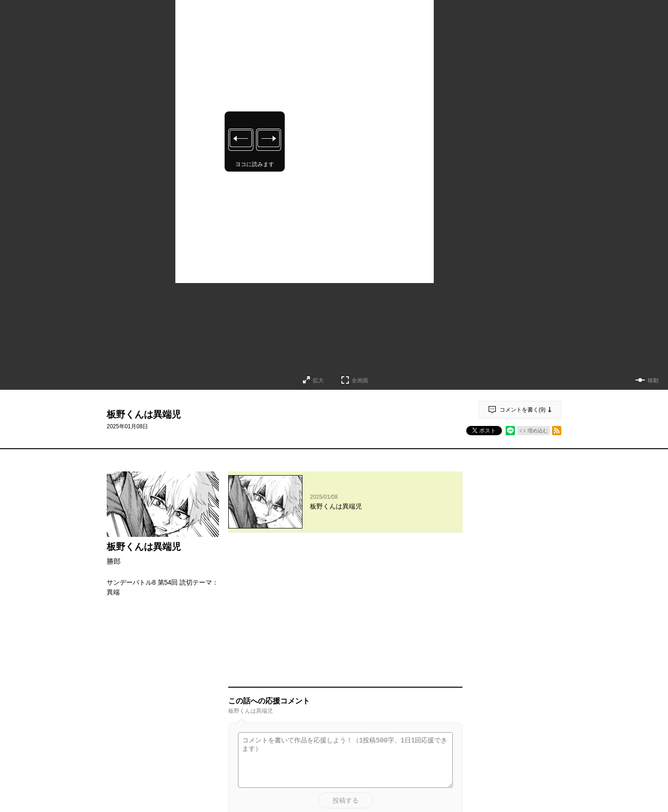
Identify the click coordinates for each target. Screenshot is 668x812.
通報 (447, 725)
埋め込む (538, 431)
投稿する (346, 664)
